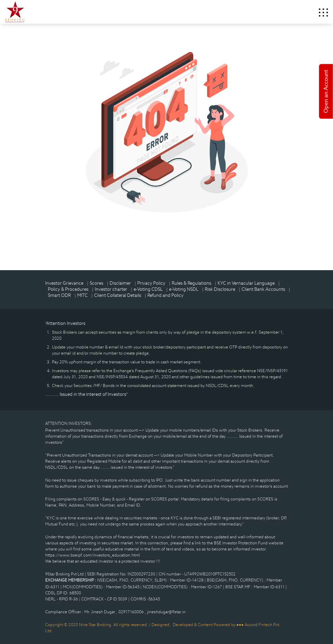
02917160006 (132, 612)
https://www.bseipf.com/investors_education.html (93, 555)
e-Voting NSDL (184, 289)
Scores (96, 283)
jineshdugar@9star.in (166, 612)
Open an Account (326, 92)
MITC (82, 295)
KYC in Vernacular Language (246, 283)
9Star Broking (15, 12)
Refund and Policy (165, 295)
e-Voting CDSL (148, 289)
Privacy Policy (151, 283)
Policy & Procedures (68, 289)
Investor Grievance (64, 283)
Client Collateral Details (118, 295)
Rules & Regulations (191, 283)
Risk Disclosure (220, 289)
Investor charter (111, 289)
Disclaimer (120, 283)
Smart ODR (59, 295)
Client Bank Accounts (263, 289)
